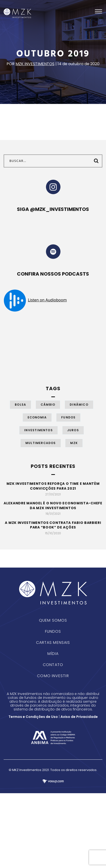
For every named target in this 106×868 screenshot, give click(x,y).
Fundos (68, 417)
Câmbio (48, 405)
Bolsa (20, 405)
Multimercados (41, 443)
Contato (53, 665)
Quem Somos (53, 620)
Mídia (53, 654)
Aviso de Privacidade (79, 717)
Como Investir (53, 676)
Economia (37, 417)
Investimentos (38, 430)
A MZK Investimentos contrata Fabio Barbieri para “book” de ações (53, 525)
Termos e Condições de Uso (33, 717)
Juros (73, 430)
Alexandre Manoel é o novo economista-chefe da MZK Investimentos (53, 506)
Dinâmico (79, 405)
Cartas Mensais (53, 642)
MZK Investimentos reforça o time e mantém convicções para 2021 (53, 486)
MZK (74, 443)
